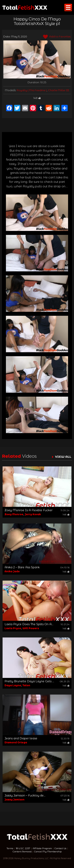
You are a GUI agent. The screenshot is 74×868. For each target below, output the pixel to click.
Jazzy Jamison (15, 800)
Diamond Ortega (16, 742)
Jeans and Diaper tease (21, 738)
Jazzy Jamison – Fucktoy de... (25, 795)
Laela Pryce (13, 628)
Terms (10, 848)
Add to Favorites (57, 37)
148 (37, 98)
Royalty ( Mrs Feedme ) (32, 90)
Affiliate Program (42, 848)
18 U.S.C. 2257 (23, 848)
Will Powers (31, 628)
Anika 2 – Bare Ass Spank (22, 567)
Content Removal (22, 852)
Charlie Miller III (59, 90)
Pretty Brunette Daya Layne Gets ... (29, 681)
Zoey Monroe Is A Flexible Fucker (29, 510)
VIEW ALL (63, 457)
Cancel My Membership (48, 852)
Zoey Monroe (14, 514)
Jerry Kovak (33, 514)
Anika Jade (12, 571)
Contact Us (60, 848)
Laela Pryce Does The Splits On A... (29, 624)
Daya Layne (13, 685)
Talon (26, 685)
